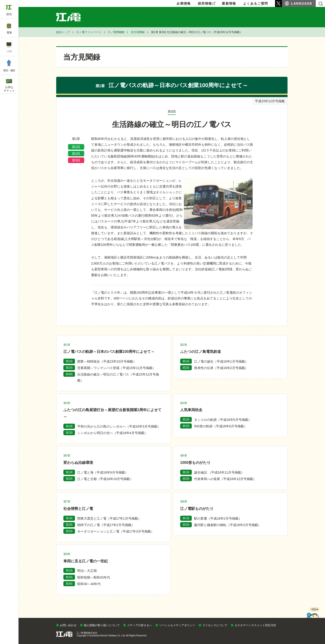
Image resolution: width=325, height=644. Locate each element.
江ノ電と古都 (105, 479)
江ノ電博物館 (116, 32)
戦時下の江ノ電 (106, 525)
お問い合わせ (68, 625)
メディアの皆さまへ (139, 625)
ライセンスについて (215, 625)
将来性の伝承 (221, 368)
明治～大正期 (87, 571)
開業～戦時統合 (107, 361)
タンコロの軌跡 (223, 420)
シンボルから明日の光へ (112, 433)
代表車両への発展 (225, 479)
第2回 (76, 154)
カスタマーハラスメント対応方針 (255, 625)
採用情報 (205, 3)
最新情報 (229, 3)
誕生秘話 (219, 472)
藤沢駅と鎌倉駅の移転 (227, 525)
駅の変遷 (218, 518)
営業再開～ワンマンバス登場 (116, 368)
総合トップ (63, 32)
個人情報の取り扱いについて (102, 625)
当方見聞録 (138, 32)
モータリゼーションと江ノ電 (116, 531)
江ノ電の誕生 (221, 361)
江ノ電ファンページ (89, 32)
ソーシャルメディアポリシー (177, 625)
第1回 (76, 147)
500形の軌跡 (221, 426)
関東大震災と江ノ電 (109, 518)
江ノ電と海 (103, 472)
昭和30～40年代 (89, 584)
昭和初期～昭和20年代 (94, 577)
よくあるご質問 (256, 3)
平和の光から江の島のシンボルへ (119, 426)
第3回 (76, 160)
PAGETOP (313, 617)
